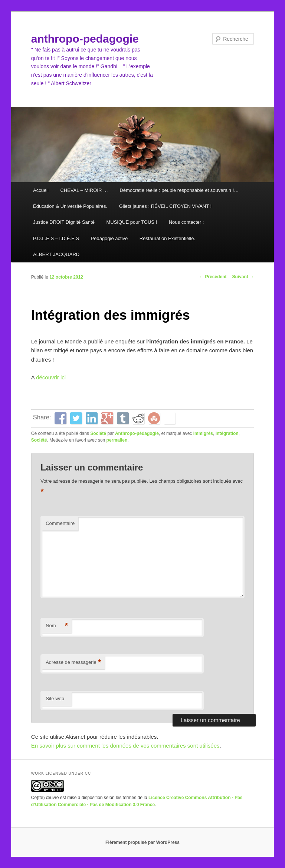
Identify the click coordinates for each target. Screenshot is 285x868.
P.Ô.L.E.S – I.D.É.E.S (56, 238)
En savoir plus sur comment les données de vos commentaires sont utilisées (125, 746)
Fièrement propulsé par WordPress (142, 842)
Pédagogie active (109, 238)
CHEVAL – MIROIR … (84, 190)
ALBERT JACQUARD (56, 254)
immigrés (203, 433)
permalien (117, 440)
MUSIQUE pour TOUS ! (132, 222)
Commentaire (60, 523)
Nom (57, 626)
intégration (227, 433)
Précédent (213, 277)
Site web (55, 699)
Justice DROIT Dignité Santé (64, 222)
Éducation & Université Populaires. (70, 206)
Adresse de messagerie (73, 663)
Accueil (41, 190)
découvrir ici (50, 377)
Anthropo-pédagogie (137, 433)
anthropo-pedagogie (85, 39)
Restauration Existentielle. (167, 238)
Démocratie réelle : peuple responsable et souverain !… (179, 190)
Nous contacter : (186, 222)
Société (98, 433)
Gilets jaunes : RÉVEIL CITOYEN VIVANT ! (166, 206)
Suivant (243, 277)
